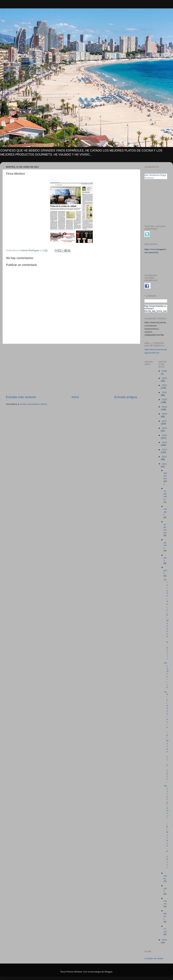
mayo (165, 877)
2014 (164, 442)
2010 (164, 940)
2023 (164, 378)
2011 (164, 464)
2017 (164, 421)
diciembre (165, 476)
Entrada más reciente (21, 397)
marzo (165, 902)
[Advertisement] (71, 369)
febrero (165, 916)
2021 (164, 392)
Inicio (75, 397)
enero (165, 930)
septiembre (165, 528)
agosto (165, 545)
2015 (164, 435)
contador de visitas (154, 958)
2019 (164, 407)
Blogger (109, 972)
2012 (164, 457)
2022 (164, 385)
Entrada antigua (126, 397)
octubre (165, 512)
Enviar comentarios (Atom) (34, 404)
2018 (164, 414)
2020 (164, 400)
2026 (164, 371)
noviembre (165, 495)
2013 (164, 450)
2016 (164, 428)
